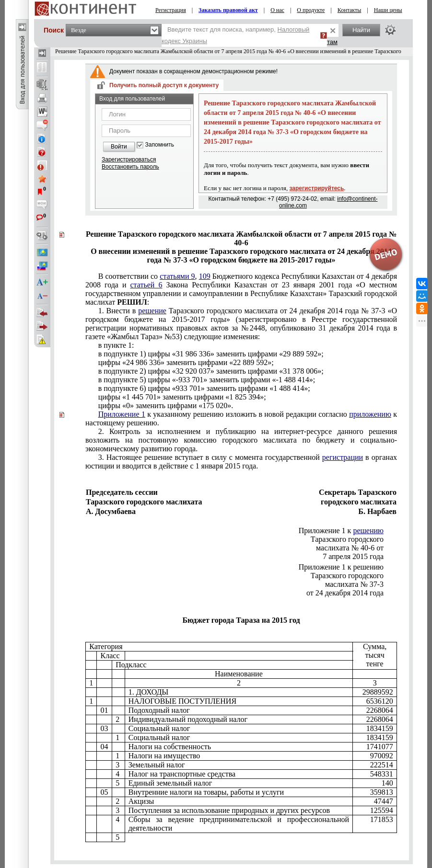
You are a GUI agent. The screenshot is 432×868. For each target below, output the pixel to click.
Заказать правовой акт (228, 10)
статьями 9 (177, 276)
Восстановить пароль (130, 167)
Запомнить (160, 145)
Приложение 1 (122, 414)
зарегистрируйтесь (317, 188)
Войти (119, 147)
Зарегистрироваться (129, 160)
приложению (370, 414)
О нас (277, 10)
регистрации (343, 457)
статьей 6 (146, 285)
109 (205, 276)
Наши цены (388, 10)
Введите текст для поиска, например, (235, 35)
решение (152, 311)
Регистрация (171, 10)
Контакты (350, 10)
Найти (361, 30)
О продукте (311, 10)
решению (368, 531)
